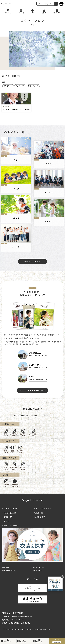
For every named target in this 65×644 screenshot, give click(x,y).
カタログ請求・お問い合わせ (32, 390)
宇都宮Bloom (8, 86)
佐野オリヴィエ (33, 86)
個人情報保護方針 (9, 570)
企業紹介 (6, 568)
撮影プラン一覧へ (32, 261)
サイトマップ (37, 570)
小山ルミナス (20, 86)
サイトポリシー (38, 568)
